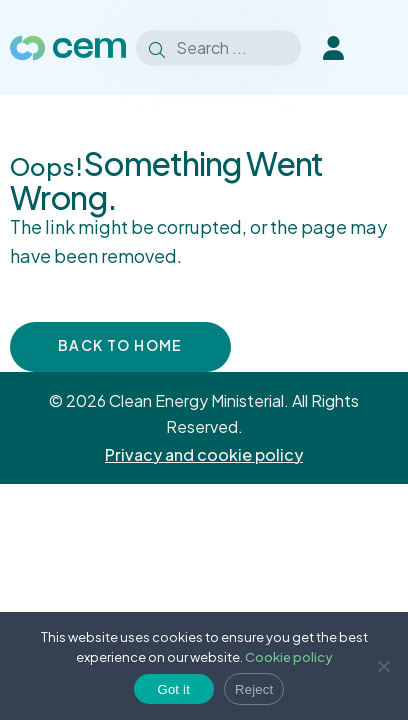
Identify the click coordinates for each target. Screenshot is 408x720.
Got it (174, 689)
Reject (254, 689)
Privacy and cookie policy (204, 454)
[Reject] (383, 666)
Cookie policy (289, 657)
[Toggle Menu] (385, 48)
